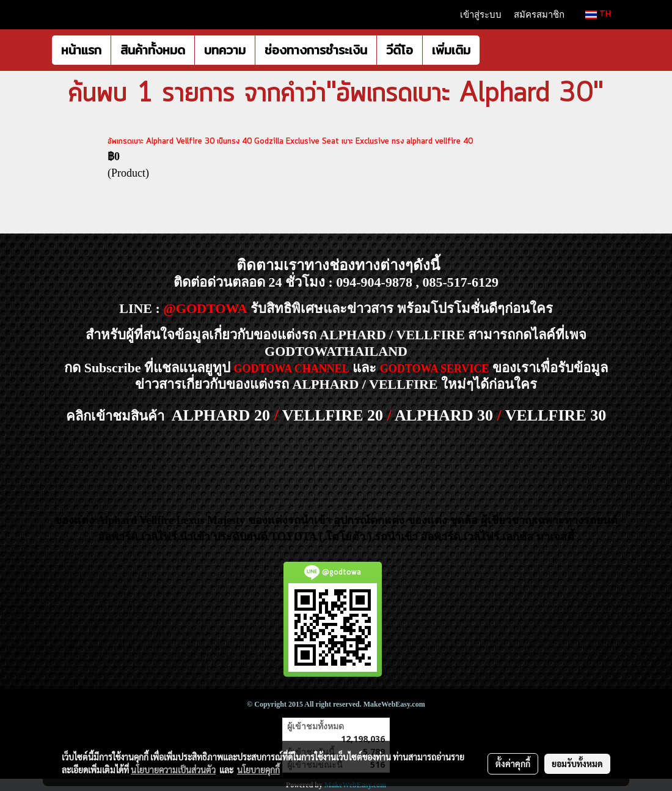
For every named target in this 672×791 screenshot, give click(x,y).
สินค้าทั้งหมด (153, 50)
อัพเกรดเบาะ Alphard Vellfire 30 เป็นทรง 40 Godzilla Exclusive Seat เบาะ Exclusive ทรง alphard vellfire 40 (290, 142)
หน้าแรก (81, 50)
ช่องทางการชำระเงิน (316, 50)
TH (598, 14)
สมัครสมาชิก (539, 15)
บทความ (225, 50)
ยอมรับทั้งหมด (577, 763)
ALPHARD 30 (444, 415)
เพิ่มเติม (451, 50)
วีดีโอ (400, 50)
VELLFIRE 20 (333, 415)
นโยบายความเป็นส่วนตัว (173, 770)
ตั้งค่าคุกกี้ (513, 763)
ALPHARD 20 (221, 415)
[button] (491, 50)
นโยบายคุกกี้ (258, 770)
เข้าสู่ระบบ (481, 15)
